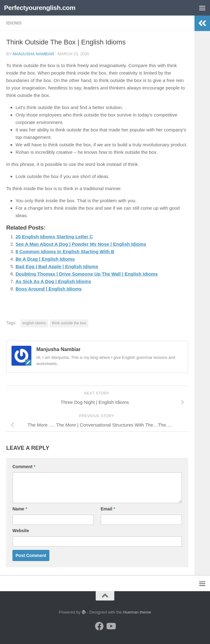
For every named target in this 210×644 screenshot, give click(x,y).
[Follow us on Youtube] (111, 626)
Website (21, 531)
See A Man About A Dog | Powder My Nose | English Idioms (81, 244)
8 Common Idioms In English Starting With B (65, 251)
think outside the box (69, 323)
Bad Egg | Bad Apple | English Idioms (57, 266)
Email (108, 509)
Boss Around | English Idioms (49, 289)
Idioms (14, 23)
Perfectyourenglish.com (40, 8)
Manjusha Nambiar (34, 54)
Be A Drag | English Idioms (45, 259)
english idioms (34, 323)
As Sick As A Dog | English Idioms (53, 281)
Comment (24, 467)
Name (20, 509)
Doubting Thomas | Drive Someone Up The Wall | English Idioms (87, 274)
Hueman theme (137, 612)
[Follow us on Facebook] (99, 626)
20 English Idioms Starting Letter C (54, 237)
